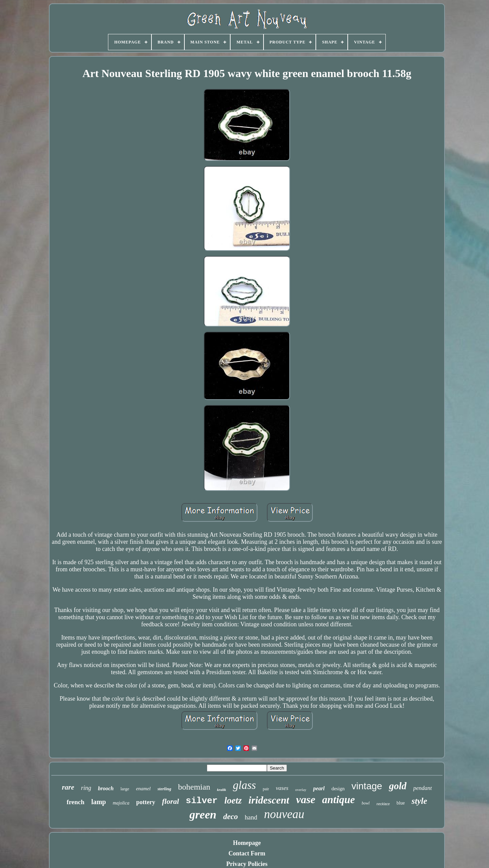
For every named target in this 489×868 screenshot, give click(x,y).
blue (401, 803)
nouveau (284, 814)
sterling (164, 789)
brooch (106, 788)
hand (251, 817)
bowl (366, 803)
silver (202, 801)
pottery (146, 802)
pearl (319, 788)
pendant (423, 788)
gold (398, 786)
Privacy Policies (247, 864)
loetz (233, 800)
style (419, 801)
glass (244, 785)
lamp (99, 802)
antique (339, 800)
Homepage (247, 843)
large (125, 789)
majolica (121, 803)
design (338, 789)
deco (230, 817)
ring (86, 788)
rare (68, 787)
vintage (367, 786)
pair (266, 789)
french (75, 802)
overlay (301, 790)
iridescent (269, 800)
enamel (143, 789)
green (203, 815)
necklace (383, 804)
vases (282, 788)
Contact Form (247, 853)
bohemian (194, 787)
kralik (222, 790)
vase (306, 799)
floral (170, 801)
